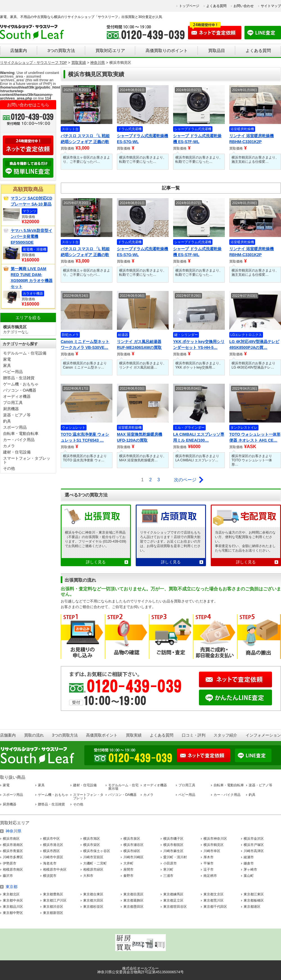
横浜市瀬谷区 (133, 845)
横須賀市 (50, 876)
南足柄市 (210, 876)
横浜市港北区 (53, 845)
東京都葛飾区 (133, 900)
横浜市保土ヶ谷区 (97, 851)
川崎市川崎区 (133, 857)
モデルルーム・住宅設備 (25, 353)
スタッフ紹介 (225, 735)
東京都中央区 (13, 900)
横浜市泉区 (132, 839)
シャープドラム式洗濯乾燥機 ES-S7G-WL (142, 139)
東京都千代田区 (215, 907)
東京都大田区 (93, 900)
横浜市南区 (11, 839)
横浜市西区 (51, 851)
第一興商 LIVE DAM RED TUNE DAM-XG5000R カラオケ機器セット (32, 278)
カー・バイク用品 (19, 440)
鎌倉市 (249, 863)
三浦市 (168, 876)
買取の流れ (34, 735)
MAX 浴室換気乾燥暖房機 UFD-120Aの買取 (140, 437)
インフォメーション (263, 735)
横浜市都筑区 (173, 845)
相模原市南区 (13, 870)
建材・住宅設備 (17, 452)
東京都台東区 (93, 894)
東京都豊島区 (53, 894)
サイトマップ (271, 6)
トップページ (189, 6)
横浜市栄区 (92, 845)
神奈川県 (13, 831)
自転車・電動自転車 (21, 433)
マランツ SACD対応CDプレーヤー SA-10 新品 (31, 201)
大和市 (88, 876)
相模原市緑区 (93, 870)
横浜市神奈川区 (215, 839)
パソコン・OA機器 (20, 390)
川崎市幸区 (212, 851)
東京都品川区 (13, 907)
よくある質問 (216, 6)
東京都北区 (11, 894)
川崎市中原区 (53, 857)
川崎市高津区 (254, 851)
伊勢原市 (10, 863)
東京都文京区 (214, 894)
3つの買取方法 (61, 50)
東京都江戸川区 (55, 900)
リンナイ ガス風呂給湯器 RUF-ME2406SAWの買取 (139, 345)
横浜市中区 (51, 839)
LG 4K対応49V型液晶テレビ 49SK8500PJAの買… (254, 345)
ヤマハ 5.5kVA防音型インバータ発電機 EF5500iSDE (31, 236)
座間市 (128, 870)
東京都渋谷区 (53, 907)
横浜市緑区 (132, 851)
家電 (7, 359)
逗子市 (209, 870)
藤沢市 (8, 876)
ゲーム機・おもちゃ (21, 384)
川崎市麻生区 (173, 851)
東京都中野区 (13, 913)
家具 (7, 365)
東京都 (12, 887)
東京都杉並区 (93, 907)
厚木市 (209, 857)
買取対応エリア (110, 50)
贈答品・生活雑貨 (19, 378)
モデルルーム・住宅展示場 (123, 787)
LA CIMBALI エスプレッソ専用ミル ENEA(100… (199, 437)
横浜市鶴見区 (214, 845)
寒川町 (168, 870)
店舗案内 (19, 50)
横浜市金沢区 (254, 839)
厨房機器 (11, 409)
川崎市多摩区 (13, 857)
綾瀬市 (249, 857)
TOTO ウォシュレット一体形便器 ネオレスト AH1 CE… (255, 437)
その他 (9, 468)
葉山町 (249, 876)
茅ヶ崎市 (250, 870)
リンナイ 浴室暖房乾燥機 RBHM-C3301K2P (251, 139)
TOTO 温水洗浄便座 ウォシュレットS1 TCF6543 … (85, 437)
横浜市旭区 (92, 839)
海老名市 (50, 863)
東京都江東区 (254, 894)
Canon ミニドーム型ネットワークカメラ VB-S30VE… (85, 345)
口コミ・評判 (194, 735)
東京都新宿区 (53, 913)
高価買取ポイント (102, 735)
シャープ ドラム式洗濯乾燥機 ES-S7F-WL (197, 139)
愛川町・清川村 (175, 857)
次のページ (185, 480)
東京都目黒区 (133, 894)
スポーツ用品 (15, 427)
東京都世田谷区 (175, 907)
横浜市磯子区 (173, 839)
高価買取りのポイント (167, 50)
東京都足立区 (173, 900)
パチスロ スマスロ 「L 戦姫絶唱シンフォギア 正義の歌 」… (85, 139)
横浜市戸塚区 (254, 845)
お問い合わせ (244, 6)
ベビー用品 (13, 372)
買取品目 (217, 50)
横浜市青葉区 (13, 851)
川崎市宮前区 (93, 857)
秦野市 (128, 876)
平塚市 (209, 863)
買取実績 (134, 735)
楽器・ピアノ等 (17, 415)
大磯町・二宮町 (95, 863)
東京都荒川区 (214, 900)
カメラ (9, 446)
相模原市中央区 (55, 870)
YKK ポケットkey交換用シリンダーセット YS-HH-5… (199, 345)
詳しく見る (96, 562)
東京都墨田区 (133, 907)
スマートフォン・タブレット (27, 460)
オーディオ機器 (17, 396)
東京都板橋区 (254, 900)
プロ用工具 (13, 403)
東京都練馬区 (173, 894)
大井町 (128, 863)
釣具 (7, 421)
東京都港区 (252, 907)
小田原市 (170, 863)
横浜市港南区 (13, 845)
